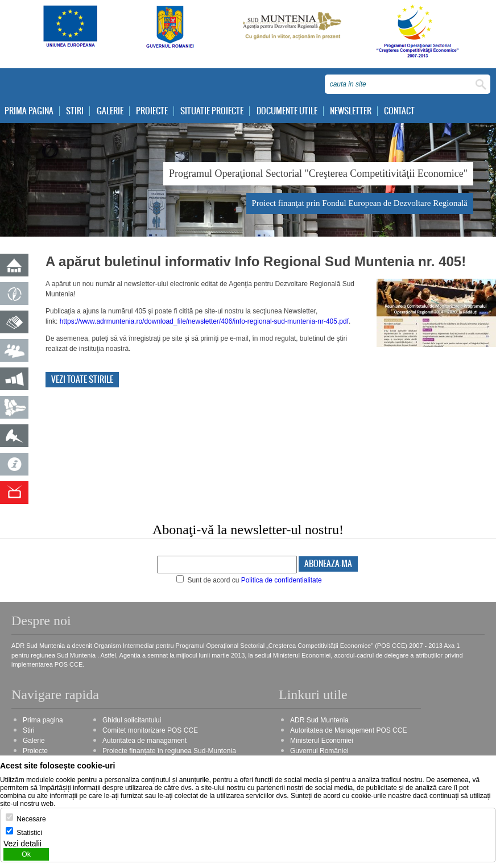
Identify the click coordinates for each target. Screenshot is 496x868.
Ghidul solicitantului (132, 720)
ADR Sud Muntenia (319, 720)
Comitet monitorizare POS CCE (150, 730)
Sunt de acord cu (249, 580)
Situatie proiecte (212, 111)
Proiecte (152, 111)
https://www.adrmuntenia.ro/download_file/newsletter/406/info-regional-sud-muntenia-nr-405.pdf (204, 321)
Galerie (110, 111)
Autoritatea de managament (144, 741)
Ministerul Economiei (322, 741)
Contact (399, 111)
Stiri (75, 111)
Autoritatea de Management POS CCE (348, 730)
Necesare (31, 819)
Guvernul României (319, 751)
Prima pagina (29, 111)
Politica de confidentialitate (282, 580)
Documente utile (287, 111)
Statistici (29, 833)
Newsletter (351, 111)
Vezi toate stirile (82, 380)
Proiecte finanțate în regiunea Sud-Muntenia (169, 751)
